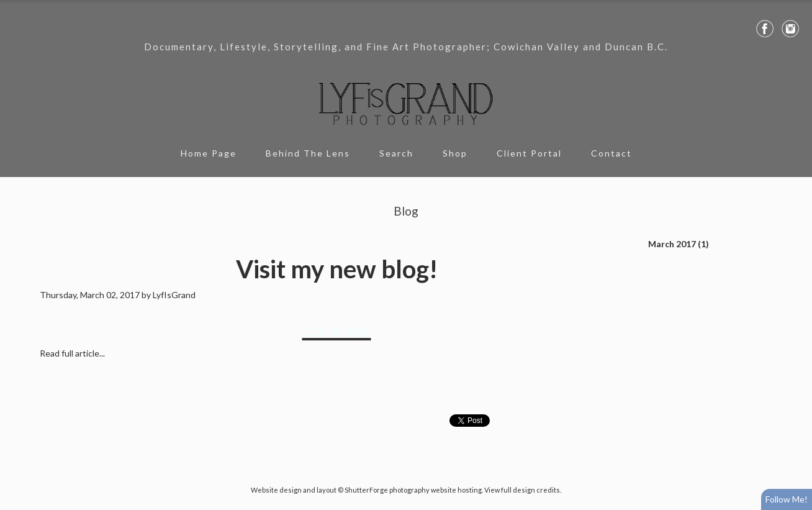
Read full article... (72, 353)
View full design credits (522, 490)
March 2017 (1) (679, 244)
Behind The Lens (308, 153)
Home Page (209, 153)
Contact (611, 153)
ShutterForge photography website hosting (413, 490)
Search (396, 153)
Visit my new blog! (337, 269)
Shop (455, 153)
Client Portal (529, 153)
